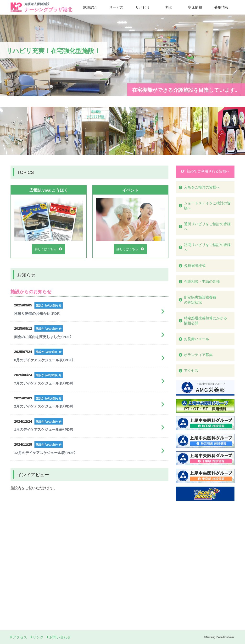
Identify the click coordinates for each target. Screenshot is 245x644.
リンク (38, 637)
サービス (116, 7)
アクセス (20, 637)
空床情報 (195, 7)
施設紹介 (90, 7)
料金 (169, 7)
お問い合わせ (60, 637)
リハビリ (143, 7)
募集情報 (221, 7)
